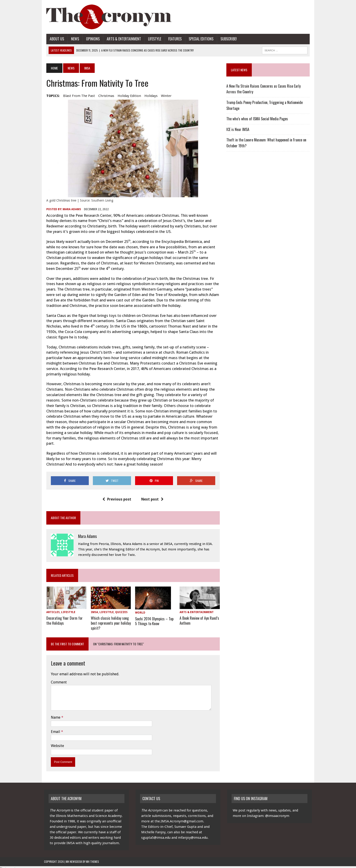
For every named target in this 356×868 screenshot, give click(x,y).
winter (164, 96)
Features (173, 39)
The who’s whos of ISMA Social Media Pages (258, 119)
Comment (57, 678)
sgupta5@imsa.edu (156, 834)
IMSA (93, 609)
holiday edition (127, 96)
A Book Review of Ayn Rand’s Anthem (199, 617)
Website (55, 742)
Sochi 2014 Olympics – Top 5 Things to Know (154, 617)
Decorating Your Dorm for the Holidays (62, 617)
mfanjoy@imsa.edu (193, 834)
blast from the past (77, 96)
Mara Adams (70, 211)
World (140, 609)
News (73, 39)
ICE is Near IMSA (239, 129)
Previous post (116, 496)
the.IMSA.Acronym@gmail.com (179, 817)
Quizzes (120, 609)
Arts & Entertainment (122, 39)
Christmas (104, 96)
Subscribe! (226, 39)
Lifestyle (152, 39)
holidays (149, 96)
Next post (152, 496)
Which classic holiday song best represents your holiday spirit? (109, 619)
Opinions (91, 39)
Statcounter (10, 865)
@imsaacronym (277, 812)
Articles (51, 609)
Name (54, 713)
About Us (55, 39)
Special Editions (199, 39)
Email (54, 728)
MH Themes (93, 858)
